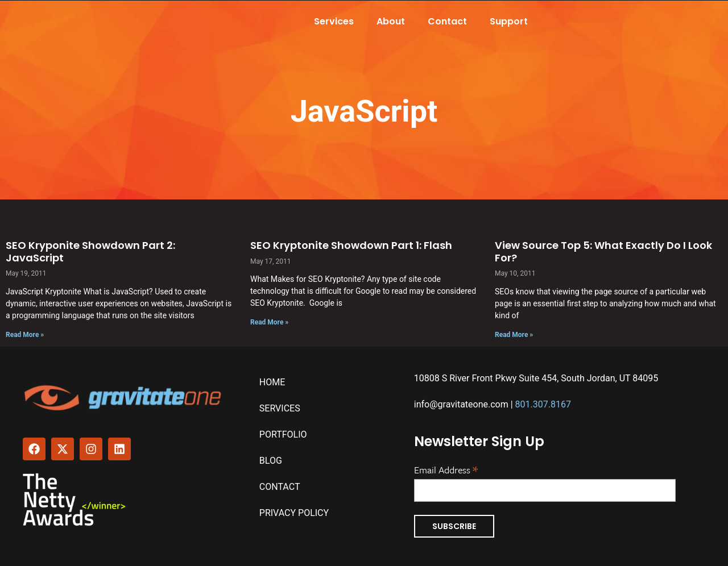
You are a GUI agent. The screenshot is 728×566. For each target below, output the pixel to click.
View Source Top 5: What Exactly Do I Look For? (603, 251)
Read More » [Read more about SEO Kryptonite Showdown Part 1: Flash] (269, 322)
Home (272, 382)
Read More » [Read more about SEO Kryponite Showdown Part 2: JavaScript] (25, 335)
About (391, 21)
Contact (447, 21)
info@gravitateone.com (461, 404)
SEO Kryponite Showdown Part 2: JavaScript (90, 251)
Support (509, 21)
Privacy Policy (294, 513)
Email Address (446, 469)
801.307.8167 (543, 404)
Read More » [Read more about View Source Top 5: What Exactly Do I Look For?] (514, 335)
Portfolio (283, 434)
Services (334, 21)
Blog (271, 461)
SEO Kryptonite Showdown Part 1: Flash (351, 245)
